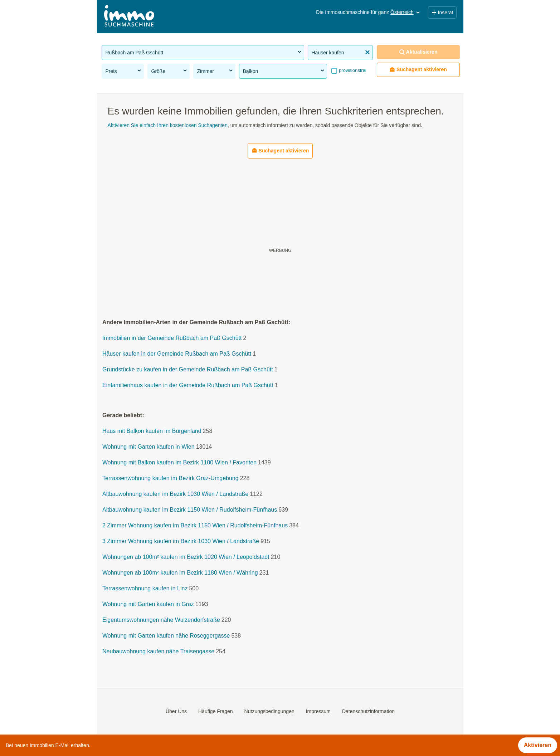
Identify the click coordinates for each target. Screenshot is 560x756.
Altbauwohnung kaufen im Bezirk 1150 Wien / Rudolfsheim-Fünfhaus (190, 510)
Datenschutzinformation (368, 711)
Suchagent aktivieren (418, 70)
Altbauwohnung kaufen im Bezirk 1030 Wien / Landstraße (175, 494)
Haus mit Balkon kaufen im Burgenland (152, 431)
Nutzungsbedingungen (269, 711)
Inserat (442, 13)
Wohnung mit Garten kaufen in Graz (148, 604)
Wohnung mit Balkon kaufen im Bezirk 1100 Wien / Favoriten (179, 463)
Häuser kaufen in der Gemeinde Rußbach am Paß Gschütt (177, 354)
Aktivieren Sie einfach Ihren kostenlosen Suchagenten (168, 125)
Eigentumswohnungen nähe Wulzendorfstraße (161, 620)
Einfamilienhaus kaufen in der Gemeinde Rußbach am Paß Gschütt (188, 386)
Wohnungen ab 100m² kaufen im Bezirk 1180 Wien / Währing (180, 573)
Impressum (318, 711)
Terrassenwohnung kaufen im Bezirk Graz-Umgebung (171, 479)
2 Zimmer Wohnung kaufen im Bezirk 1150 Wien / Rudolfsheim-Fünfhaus (195, 526)
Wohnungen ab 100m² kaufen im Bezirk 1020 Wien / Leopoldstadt (186, 557)
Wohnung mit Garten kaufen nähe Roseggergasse (166, 636)
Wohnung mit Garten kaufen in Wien (148, 447)
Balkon (284, 71)
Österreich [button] (406, 12)
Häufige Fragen (216, 711)
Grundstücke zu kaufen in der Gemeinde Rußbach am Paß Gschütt (188, 370)
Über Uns (176, 711)
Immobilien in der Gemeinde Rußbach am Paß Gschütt (172, 338)
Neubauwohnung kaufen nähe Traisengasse (158, 652)
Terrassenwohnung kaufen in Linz (145, 589)
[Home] (129, 17)
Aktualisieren (418, 52)
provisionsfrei (352, 70)
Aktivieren (538, 745)
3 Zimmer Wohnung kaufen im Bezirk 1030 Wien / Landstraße (181, 542)
